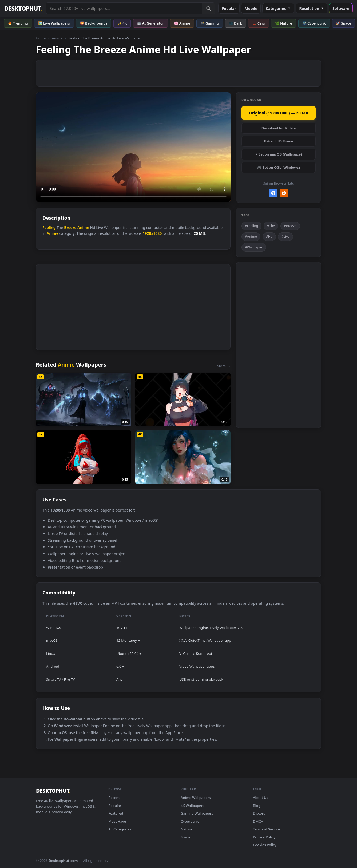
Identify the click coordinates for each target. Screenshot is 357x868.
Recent (114, 798)
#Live (286, 237)
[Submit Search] (208, 8)
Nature (186, 829)
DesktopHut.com (63, 861)
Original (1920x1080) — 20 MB (279, 113)
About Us (261, 798)
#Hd (269, 237)
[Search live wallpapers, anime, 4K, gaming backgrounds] (124, 8)
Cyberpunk (190, 821)
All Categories (120, 829)
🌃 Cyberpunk (314, 23)
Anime (57, 38)
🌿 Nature (284, 23)
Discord (259, 813)
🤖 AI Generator (150, 23)
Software (341, 8)
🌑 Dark (236, 23)
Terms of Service (267, 829)
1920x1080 (152, 233)
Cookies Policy (265, 845)
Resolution (312, 8)
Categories (278, 8)
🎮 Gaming (210, 23)
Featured (116, 813)
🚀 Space (343, 23)
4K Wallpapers (192, 806)
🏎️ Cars (258, 23)
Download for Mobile (279, 128)
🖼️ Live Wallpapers (54, 23)
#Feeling (251, 226)
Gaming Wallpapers (197, 813)
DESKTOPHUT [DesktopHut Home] (23, 8)
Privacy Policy (264, 837)
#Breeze (290, 226)
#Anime (251, 237)
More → (224, 366)
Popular (229, 8)
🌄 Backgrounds (94, 23)
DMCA (258, 821)
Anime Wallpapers (196, 798)
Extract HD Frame (278, 141)
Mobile (251, 8)
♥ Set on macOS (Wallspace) (279, 154)
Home (41, 38)
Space (186, 837)
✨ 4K (122, 23)
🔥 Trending (18, 23)
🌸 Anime (182, 23)
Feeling (49, 227)
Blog (257, 806)
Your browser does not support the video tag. (133, 147)
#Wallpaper (254, 247)
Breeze (70, 227)
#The (271, 226)
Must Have (117, 821)
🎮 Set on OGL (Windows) (279, 167)
